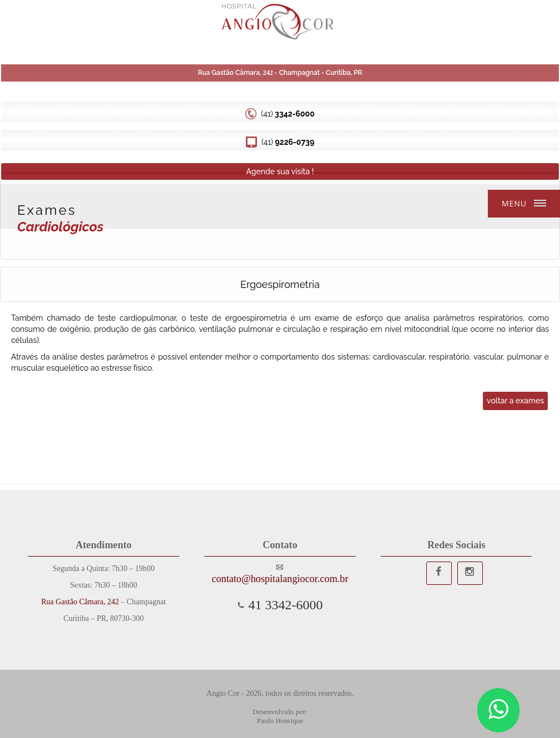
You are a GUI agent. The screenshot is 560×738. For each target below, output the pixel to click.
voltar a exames (515, 401)
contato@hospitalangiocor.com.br (280, 579)
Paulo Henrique (280, 721)
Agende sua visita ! (280, 171)
